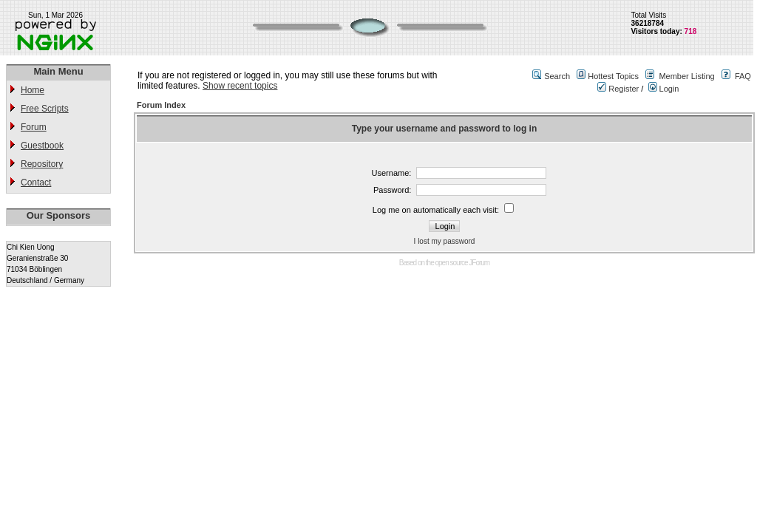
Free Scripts (45, 109)
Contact (36, 183)
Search (557, 76)
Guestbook (42, 146)
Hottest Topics (613, 76)
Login (664, 89)
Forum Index (161, 105)
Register (618, 89)
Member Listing (686, 76)
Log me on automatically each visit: (436, 210)
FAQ (743, 76)
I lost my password (445, 241)
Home (33, 90)
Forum (34, 127)
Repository (42, 164)
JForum (479, 263)
